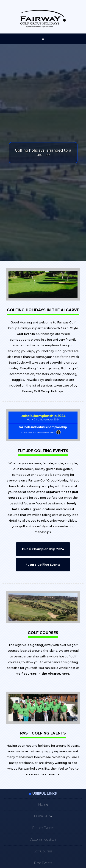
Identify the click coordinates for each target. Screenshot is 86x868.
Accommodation (43, 840)
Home (43, 804)
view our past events (43, 774)
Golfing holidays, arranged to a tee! (43, 153)
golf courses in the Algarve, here (43, 674)
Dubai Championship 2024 (43, 549)
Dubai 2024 (43, 816)
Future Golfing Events (43, 565)
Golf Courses (43, 851)
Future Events (43, 828)
